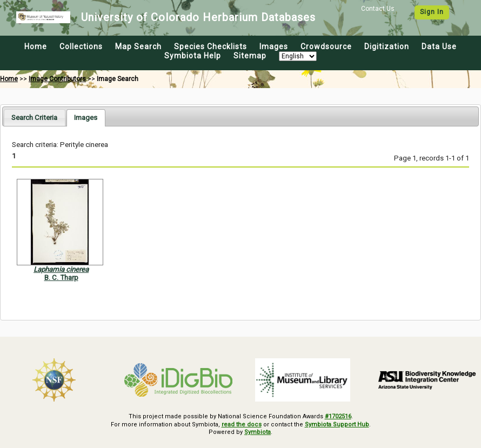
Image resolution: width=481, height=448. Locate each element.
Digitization (387, 46)
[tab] (34, 118)
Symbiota (258, 432)
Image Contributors (57, 79)
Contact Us (378, 9)
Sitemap (250, 56)
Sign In (432, 12)
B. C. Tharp (61, 278)
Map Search (138, 46)
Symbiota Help (193, 56)
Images (274, 46)
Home (36, 46)
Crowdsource (326, 46)
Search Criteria (34, 118)
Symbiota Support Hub (337, 424)
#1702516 (338, 416)
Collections (81, 46)
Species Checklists (211, 46)
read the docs (242, 424)
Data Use (439, 46)
